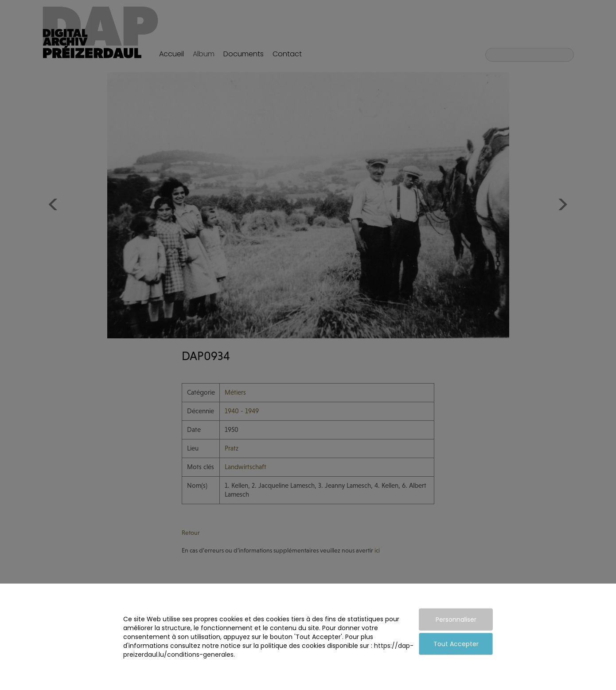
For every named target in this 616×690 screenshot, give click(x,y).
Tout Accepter (456, 644)
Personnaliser (456, 619)
